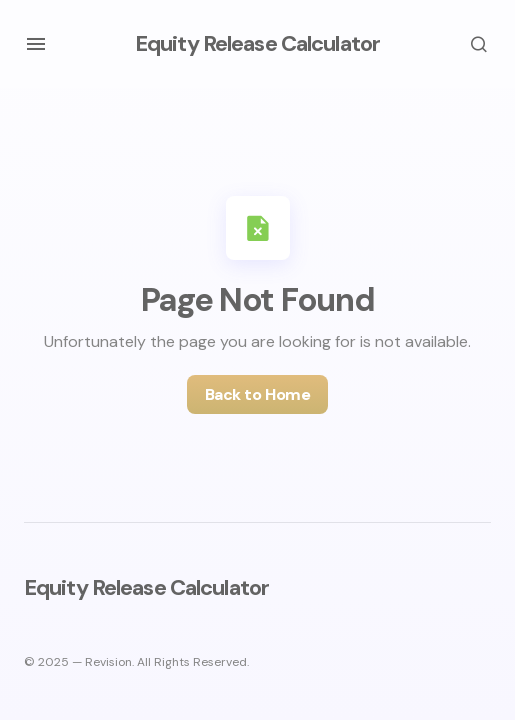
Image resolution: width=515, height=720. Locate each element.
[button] (36, 44)
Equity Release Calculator (257, 43)
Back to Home (257, 394)
